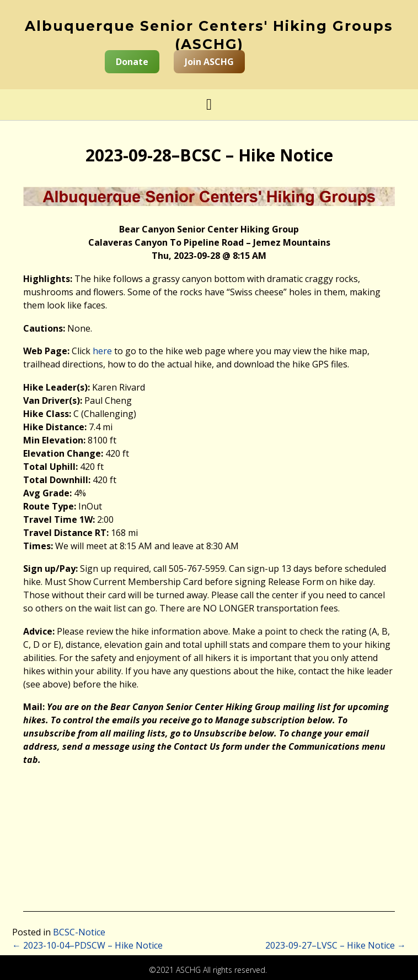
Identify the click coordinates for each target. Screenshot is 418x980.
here (102, 351)
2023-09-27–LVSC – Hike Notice (336, 945)
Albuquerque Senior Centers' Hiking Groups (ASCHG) (209, 35)
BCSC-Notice (79, 932)
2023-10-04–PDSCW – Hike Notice (87, 945)
